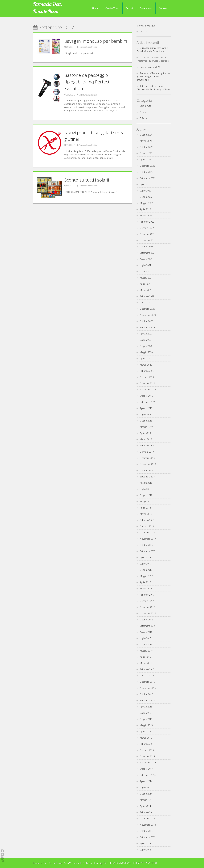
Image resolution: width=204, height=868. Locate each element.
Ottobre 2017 (146, 545)
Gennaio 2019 (147, 452)
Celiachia (144, 31)
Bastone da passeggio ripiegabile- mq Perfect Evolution (87, 82)
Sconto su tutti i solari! (87, 180)
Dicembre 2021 (147, 234)
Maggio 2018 (146, 501)
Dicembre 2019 (147, 383)
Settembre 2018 (148, 477)
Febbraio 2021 (147, 296)
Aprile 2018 (145, 508)
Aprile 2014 (145, 806)
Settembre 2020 (148, 327)
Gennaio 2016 (147, 676)
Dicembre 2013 (147, 819)
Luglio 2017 (145, 564)
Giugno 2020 (146, 346)
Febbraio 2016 (147, 669)
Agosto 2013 (146, 843)
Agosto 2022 (146, 184)
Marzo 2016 (146, 663)
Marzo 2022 (146, 216)
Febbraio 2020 (147, 371)
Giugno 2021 (146, 271)
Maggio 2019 (146, 427)
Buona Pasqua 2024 (150, 67)
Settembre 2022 (148, 178)
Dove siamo (146, 8)
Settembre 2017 (148, 551)
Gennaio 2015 (147, 750)
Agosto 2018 (146, 483)
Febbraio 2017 (147, 595)
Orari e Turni (112, 8)
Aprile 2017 (145, 582)
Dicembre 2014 (147, 756)
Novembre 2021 (148, 240)
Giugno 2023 (146, 153)
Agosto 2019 (146, 408)
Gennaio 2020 (147, 377)
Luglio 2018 (145, 489)
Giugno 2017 (146, 570)
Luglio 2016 (145, 638)
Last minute (146, 106)
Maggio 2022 (146, 203)
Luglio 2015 (145, 713)
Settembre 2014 (148, 775)
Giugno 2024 (146, 135)
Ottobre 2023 (146, 147)
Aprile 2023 (145, 160)
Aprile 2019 (145, 433)
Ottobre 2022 (146, 172)
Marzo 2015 (146, 738)
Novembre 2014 (148, 763)
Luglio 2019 (145, 414)
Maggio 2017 (146, 576)
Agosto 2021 (146, 259)
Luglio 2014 (145, 787)
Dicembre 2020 (147, 309)
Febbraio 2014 (147, 812)
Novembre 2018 (148, 464)
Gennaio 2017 (147, 601)
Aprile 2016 (145, 657)
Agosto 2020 (146, 334)
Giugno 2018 (146, 495)
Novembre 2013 (148, 825)
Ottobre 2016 (146, 620)
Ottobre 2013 (146, 831)
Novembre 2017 (148, 539)
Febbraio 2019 (147, 446)
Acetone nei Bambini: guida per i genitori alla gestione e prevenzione (154, 77)
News (143, 112)
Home (95, 8)
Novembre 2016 (148, 613)
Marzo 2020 (146, 365)
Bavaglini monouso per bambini (96, 41)
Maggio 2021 (146, 278)
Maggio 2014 (146, 800)
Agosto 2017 (146, 557)
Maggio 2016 (146, 651)
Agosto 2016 (146, 632)
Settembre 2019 (148, 402)
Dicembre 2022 (147, 166)
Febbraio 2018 (147, 520)
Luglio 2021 (145, 265)
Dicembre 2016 (147, 607)
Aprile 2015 (145, 732)
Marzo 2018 (146, 514)
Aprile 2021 (145, 284)
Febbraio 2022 (147, 222)
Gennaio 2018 (147, 526)
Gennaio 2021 (147, 303)
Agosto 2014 (146, 781)
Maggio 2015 (146, 725)
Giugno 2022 (146, 197)
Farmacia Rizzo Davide (88, 47)
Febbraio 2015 (147, 744)
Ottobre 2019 (146, 396)
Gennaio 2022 (147, 228)
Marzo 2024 (146, 141)
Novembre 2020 (148, 315)
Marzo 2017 (146, 589)
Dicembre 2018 (147, 458)
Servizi (129, 8)
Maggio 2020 (146, 352)
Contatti (163, 8)
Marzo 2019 (146, 439)
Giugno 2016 (146, 644)
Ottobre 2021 (146, 247)
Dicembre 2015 (147, 682)
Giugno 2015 (146, 719)
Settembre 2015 (148, 700)
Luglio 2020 (145, 340)
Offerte (143, 118)
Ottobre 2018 (146, 470)
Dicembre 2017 (147, 533)
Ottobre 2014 (146, 769)
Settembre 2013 (148, 837)
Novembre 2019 (148, 390)
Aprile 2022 (145, 209)
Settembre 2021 (148, 253)
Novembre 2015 (148, 688)
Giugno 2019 (146, 421)
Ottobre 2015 (146, 694)
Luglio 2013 (145, 850)
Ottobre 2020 (146, 321)
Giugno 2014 (146, 794)
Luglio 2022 (145, 191)
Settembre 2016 (148, 626)
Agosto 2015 (146, 707)
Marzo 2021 (146, 290)
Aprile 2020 (145, 359)
